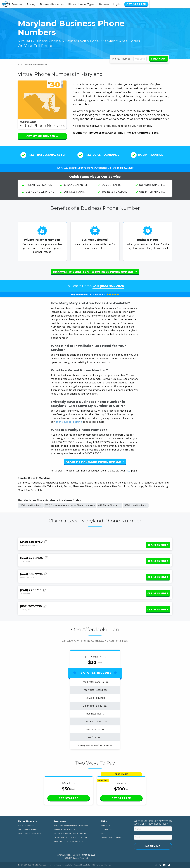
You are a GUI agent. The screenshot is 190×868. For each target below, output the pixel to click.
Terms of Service (55, 855)
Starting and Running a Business (71, 816)
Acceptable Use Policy (82, 855)
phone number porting (69, 420)
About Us (105, 816)
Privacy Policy (68, 855)
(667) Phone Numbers (149, 504)
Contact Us (107, 820)
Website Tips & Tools (65, 820)
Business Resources (72, 4)
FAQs (103, 824)
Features (37, 4)
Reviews (124, 4)
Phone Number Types (102, 4)
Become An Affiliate (111, 828)
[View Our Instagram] (160, 856)
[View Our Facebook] (156, 856)
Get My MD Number (42, 136)
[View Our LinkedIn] (164, 856)
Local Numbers (26, 816)
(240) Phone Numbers (32, 504)
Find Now (159, 59)
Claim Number (158, 542)
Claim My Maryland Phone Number (95, 460)
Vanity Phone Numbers (30, 824)
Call (108, 284)
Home (21, 64)
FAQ (128, 468)
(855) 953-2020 (112, 284)
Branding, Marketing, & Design (70, 824)
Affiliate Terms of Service (101, 855)
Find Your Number (122, 59)
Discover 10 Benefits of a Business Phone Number (95, 272)
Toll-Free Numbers (28, 820)
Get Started (176, 4)
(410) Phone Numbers (91, 504)
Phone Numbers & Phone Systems (71, 828)
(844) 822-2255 (125, 168)
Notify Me (153, 837)
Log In (158, 4)
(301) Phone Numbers (61, 504)
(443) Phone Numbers (120, 504)
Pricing (51, 4)
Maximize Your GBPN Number (68, 832)
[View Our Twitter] (169, 856)
